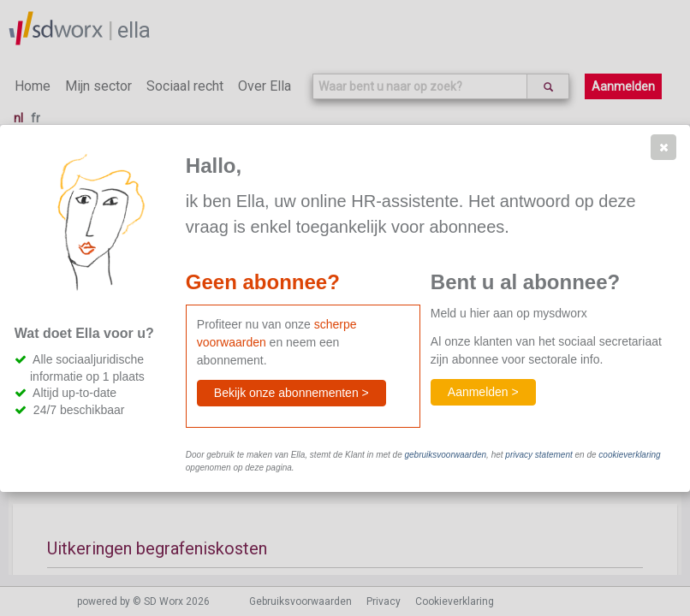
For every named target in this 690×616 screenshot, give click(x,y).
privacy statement (538, 455)
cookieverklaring (629, 455)
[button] (663, 147)
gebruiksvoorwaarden (445, 455)
